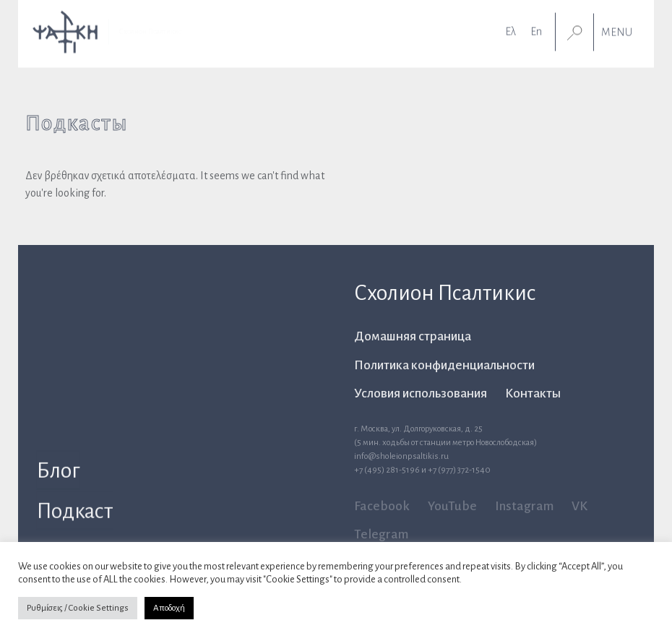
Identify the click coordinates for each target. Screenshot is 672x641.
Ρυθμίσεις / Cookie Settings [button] (78, 608)
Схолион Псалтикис (445, 293)
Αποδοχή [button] (169, 608)
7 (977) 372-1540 (462, 471)
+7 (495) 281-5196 (387, 471)
